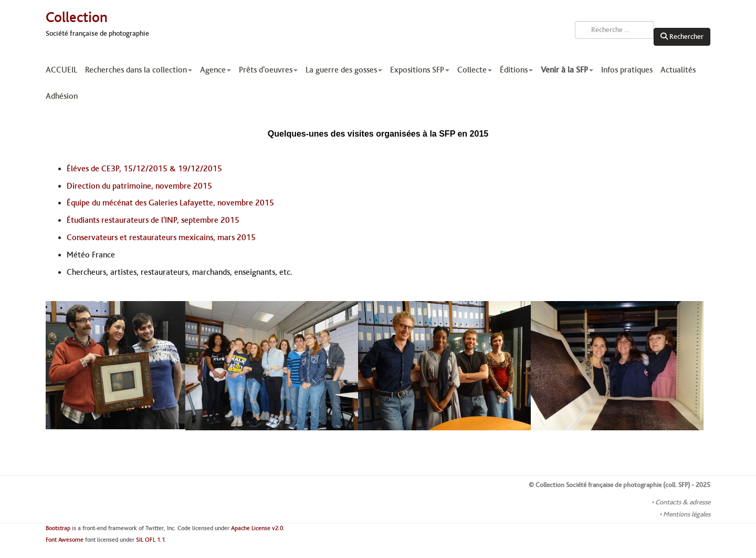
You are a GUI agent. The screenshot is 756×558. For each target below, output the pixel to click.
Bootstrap (58, 528)
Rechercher (682, 37)
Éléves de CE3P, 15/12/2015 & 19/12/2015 (144, 169)
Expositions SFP (420, 70)
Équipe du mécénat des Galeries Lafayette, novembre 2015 (170, 203)
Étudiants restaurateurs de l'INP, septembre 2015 (153, 220)
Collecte (475, 70)
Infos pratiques (627, 70)
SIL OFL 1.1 (150, 540)
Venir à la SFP (567, 70)
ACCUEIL (61, 70)
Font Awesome (65, 540)
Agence (216, 70)
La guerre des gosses (344, 70)
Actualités (678, 70)
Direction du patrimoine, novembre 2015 (139, 186)
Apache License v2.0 (257, 528)
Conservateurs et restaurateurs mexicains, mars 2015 (161, 237)
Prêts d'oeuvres (268, 70)
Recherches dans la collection (139, 70)
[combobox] (614, 30)
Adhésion (62, 96)
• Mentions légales (685, 514)
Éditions (516, 70)
